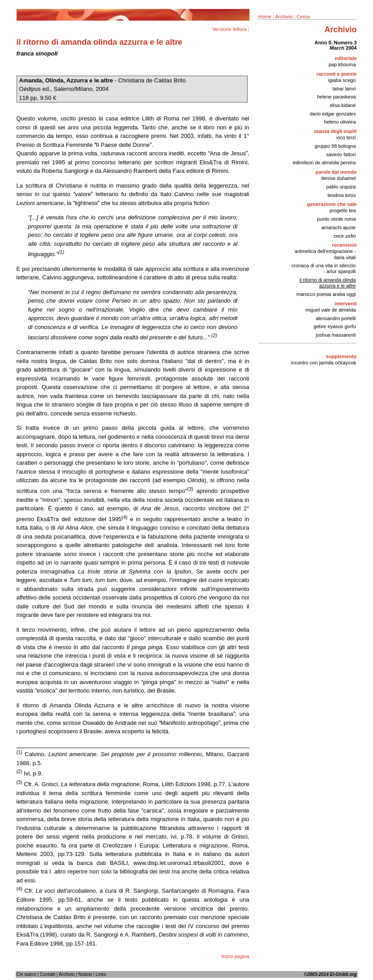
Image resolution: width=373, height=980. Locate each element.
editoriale (346, 58)
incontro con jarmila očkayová (324, 363)
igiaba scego (342, 80)
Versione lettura (229, 29)
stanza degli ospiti (335, 131)
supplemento (341, 356)
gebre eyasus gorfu (334, 326)
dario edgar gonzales (333, 114)
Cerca (303, 17)
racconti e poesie (337, 74)
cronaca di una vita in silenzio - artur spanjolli (324, 268)
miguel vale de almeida (331, 310)
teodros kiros (342, 195)
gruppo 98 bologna (335, 146)
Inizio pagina (236, 956)
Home (265, 17)
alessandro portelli (336, 318)
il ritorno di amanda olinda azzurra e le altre (328, 283)
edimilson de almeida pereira (324, 163)
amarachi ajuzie (338, 227)
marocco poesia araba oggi (326, 294)
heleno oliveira (340, 122)
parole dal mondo (336, 172)
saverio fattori (341, 154)
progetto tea (343, 210)
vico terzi (346, 137)
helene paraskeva (337, 97)
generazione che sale (332, 204)
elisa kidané (343, 105)
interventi (346, 304)
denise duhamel (339, 178)
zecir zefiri (345, 236)
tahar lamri (344, 89)
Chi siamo (26, 974)
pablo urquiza (341, 187)
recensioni (344, 245)
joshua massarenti (336, 335)
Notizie (85, 974)
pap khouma (342, 64)
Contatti (47, 974)
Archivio (284, 17)
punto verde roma (336, 219)
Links (101, 974)
